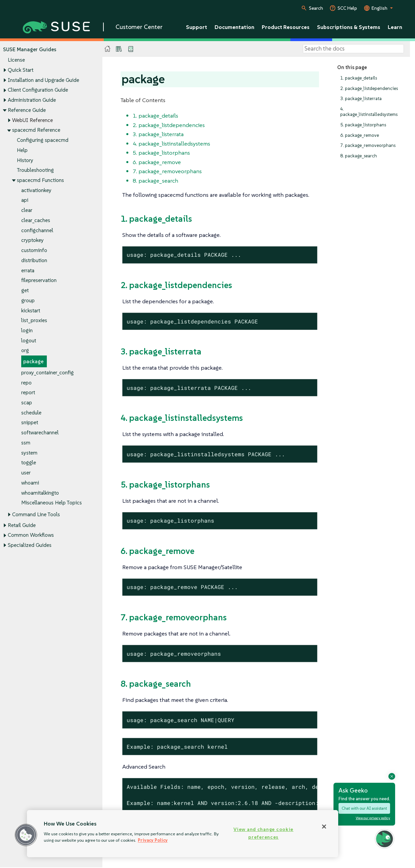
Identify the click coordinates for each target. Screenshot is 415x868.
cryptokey (33, 240)
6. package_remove (360, 135)
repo (26, 383)
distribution (34, 260)
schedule (31, 413)
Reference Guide (27, 110)
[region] (183, 834)
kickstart (31, 311)
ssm (26, 443)
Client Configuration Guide (38, 90)
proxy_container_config (47, 373)
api (25, 200)
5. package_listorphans (363, 125)
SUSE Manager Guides (30, 49)
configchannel (37, 230)
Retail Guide (22, 525)
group (28, 300)
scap (27, 402)
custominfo (34, 251)
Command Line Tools (36, 514)
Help (22, 150)
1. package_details (359, 78)
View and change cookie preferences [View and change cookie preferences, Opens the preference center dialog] (263, 833)
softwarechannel (40, 433)
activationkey (36, 190)
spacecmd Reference (36, 130)
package (33, 362)
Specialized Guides (30, 545)
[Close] (324, 827)
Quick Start (21, 70)
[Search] (353, 49)
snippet (30, 423)
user (26, 473)
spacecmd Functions (40, 180)
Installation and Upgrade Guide (43, 80)
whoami (30, 483)
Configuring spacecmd (43, 140)
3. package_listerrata (361, 99)
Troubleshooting (35, 170)
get (25, 290)
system (29, 453)
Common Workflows (31, 535)
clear (27, 210)
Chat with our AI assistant (364, 808)
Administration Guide (32, 100)
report (28, 393)
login (27, 330)
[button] (26, 835)
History (25, 160)
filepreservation (39, 281)
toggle (29, 463)
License (16, 60)
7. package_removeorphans (368, 146)
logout (29, 340)
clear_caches (36, 220)
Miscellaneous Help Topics (52, 503)
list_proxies (34, 321)
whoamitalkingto (40, 493)
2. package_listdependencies (369, 88)
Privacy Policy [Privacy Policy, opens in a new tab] (153, 840)
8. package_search (359, 156)
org (25, 351)
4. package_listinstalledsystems (369, 112)
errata (28, 270)
